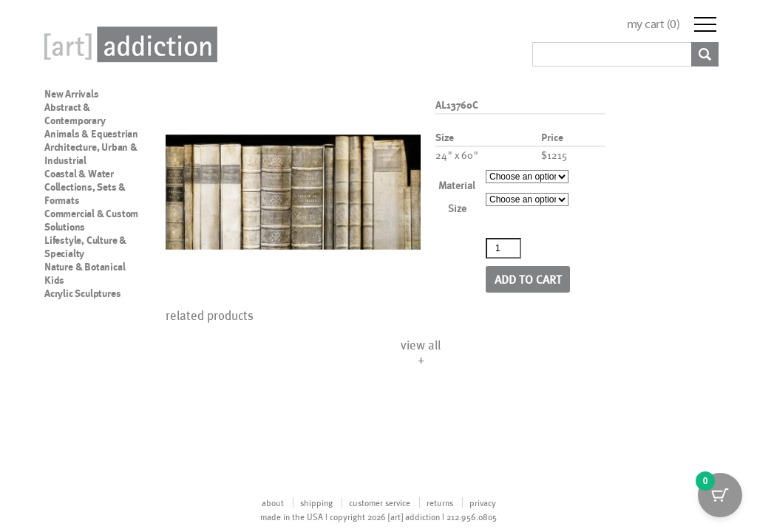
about (273, 502)
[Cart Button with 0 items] (720, 495)
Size (457, 208)
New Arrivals (72, 94)
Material (457, 185)
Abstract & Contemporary (75, 114)
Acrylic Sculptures (82, 293)
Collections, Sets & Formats (85, 194)
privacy (483, 502)
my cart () (654, 24)
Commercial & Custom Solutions (91, 220)
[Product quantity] (503, 248)
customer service (380, 502)
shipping (316, 502)
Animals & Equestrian (91, 134)
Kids (54, 280)
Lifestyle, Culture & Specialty (85, 247)
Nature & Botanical (85, 267)
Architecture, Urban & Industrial (91, 154)
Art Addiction (128, 44)
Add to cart (528, 279)
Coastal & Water (79, 174)
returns (440, 502)
